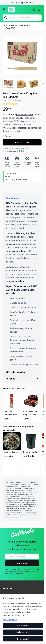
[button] (11, 104)
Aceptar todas (23, 625)
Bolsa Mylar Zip (30, 452)
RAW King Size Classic (26, 233)
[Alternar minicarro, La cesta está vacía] (39, 10)
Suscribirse (22, 563)
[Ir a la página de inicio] (19, 10)
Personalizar (23, 639)
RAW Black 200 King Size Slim (30, 413)
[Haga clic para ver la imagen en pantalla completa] (22, 56)
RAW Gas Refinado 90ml (11, 413)
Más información (10, 620)
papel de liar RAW (25, 115)
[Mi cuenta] (34, 10)
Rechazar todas (23, 632)
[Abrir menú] (4, 9)
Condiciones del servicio (15, 573)
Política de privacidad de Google (27, 571)
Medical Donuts (11, 452)
